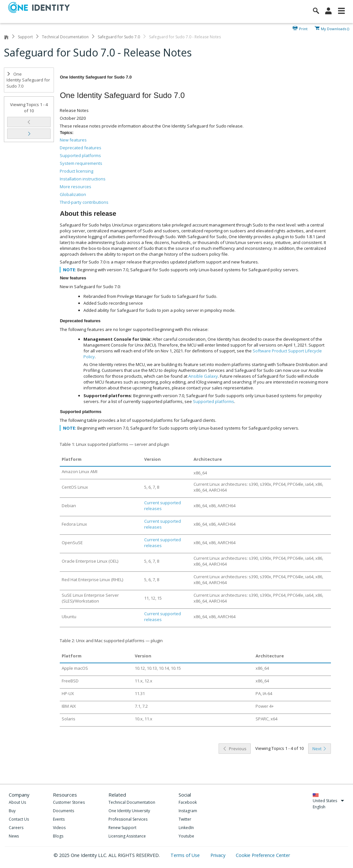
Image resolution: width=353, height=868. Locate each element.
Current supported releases (163, 506)
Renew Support (122, 828)
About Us (17, 802)
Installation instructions (83, 179)
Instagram (188, 811)
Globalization (73, 194)
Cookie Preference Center (263, 855)
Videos (59, 828)
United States (328, 801)
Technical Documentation (65, 37)
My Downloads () (335, 28)
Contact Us (19, 819)
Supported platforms (80, 155)
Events (59, 819)
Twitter (185, 819)
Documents (63, 811)
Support (25, 37)
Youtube (186, 836)
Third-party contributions (84, 202)
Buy (12, 811)
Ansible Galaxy (203, 376)
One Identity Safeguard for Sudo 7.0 (28, 80)
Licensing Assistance (127, 836)
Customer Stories (69, 802)
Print (303, 28)
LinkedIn (186, 828)
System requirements (81, 163)
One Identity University (129, 811)
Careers (16, 828)
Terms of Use (186, 855)
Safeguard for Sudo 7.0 (119, 37)
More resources (76, 187)
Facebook (188, 802)
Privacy (219, 855)
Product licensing (76, 171)
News (14, 836)
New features (73, 140)
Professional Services (128, 819)
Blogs (58, 836)
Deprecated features (81, 148)
